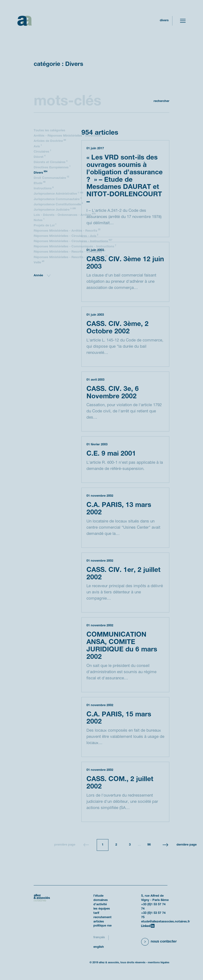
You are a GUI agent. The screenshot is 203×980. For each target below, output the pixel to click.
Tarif (96, 913)
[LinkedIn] (148, 926)
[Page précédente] (86, 845)
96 (149, 845)
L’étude (98, 896)
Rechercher (161, 101)
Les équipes (102, 909)
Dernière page (187, 845)
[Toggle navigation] (183, 21)
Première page (65, 845)
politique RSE (102, 926)
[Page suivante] (166, 845)
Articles (99, 922)
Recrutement (102, 917)
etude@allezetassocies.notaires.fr (166, 922)
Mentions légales (159, 963)
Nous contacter (164, 942)
